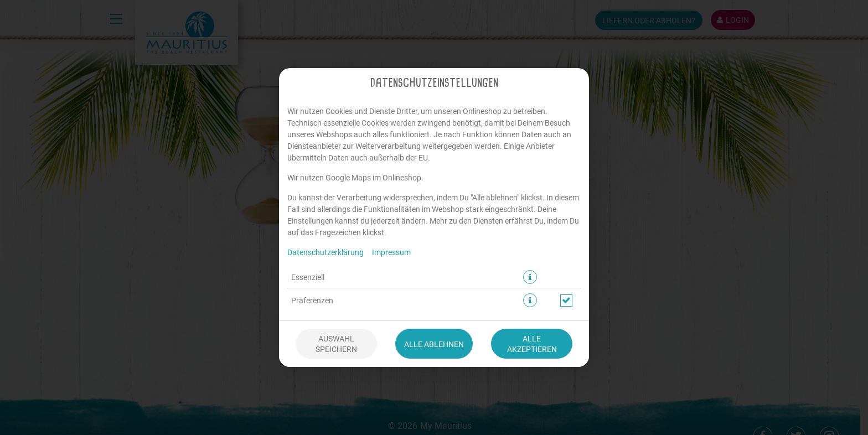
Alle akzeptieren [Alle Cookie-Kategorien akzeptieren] (532, 344)
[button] (530, 277)
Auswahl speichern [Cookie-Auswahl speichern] (336, 344)
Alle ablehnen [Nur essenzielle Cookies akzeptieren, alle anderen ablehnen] (434, 344)
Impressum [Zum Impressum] (391, 252)
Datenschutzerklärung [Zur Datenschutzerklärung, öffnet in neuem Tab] (325, 252)
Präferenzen (312, 300)
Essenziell (308, 277)
